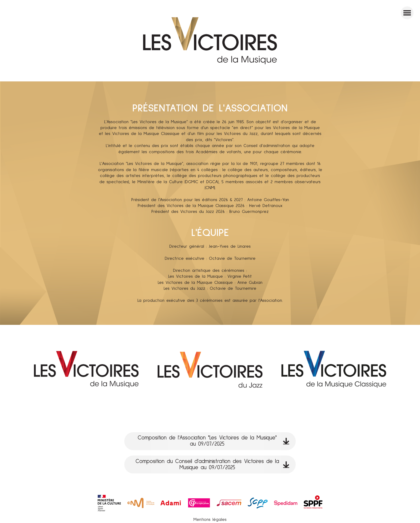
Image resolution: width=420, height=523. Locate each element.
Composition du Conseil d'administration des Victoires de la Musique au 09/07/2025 (212, 464)
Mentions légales (210, 520)
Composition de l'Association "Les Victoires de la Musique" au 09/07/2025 (213, 441)
